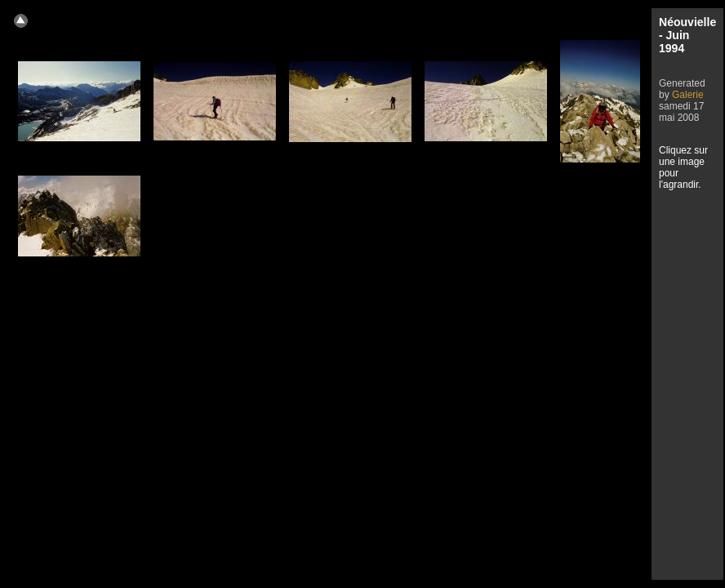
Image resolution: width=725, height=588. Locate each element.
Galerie (688, 95)
